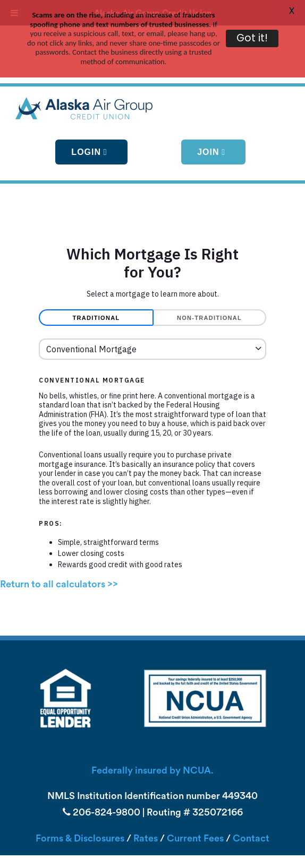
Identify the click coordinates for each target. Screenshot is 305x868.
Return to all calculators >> (59, 548)
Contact (251, 802)
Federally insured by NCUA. (152, 734)
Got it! (252, 38)
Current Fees (195, 802)
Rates (146, 802)
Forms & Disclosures (80, 802)
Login (86, 115)
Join (208, 115)
